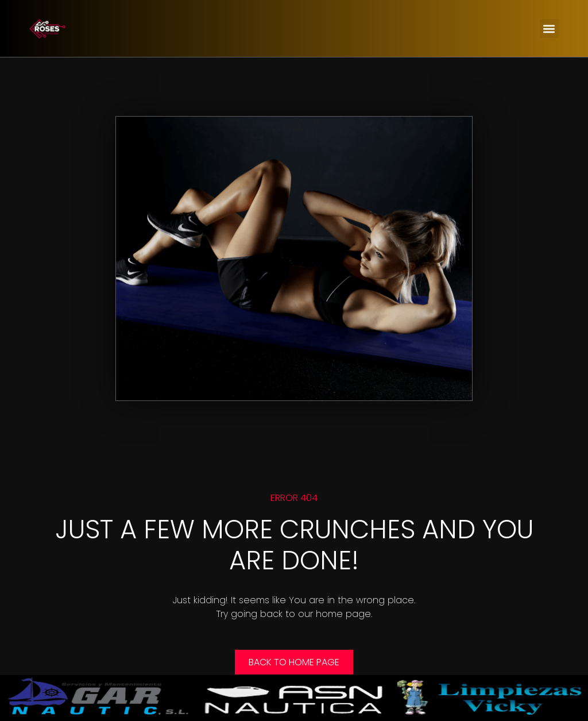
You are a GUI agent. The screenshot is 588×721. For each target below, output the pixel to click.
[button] (549, 28)
